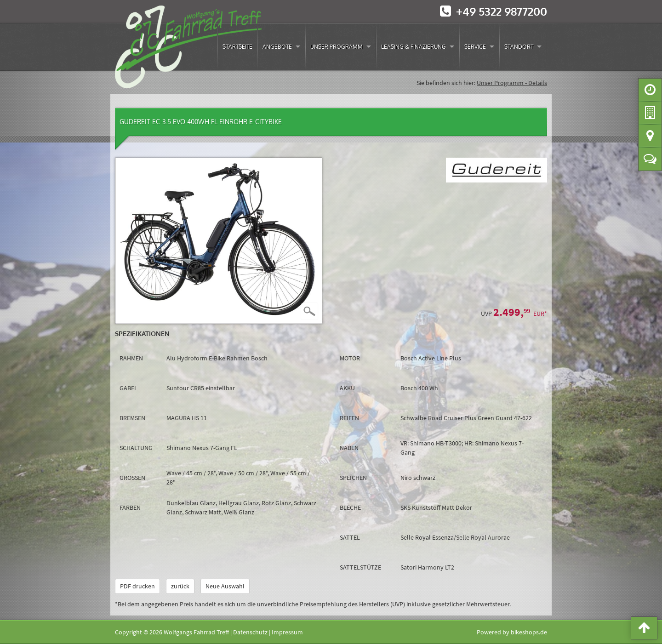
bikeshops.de (529, 632)
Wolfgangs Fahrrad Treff (196, 632)
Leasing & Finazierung (414, 47)
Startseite (237, 47)
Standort (519, 47)
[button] (644, 630)
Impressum (287, 632)
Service (475, 47)
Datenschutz (250, 632)
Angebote (277, 47)
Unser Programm (337, 47)
